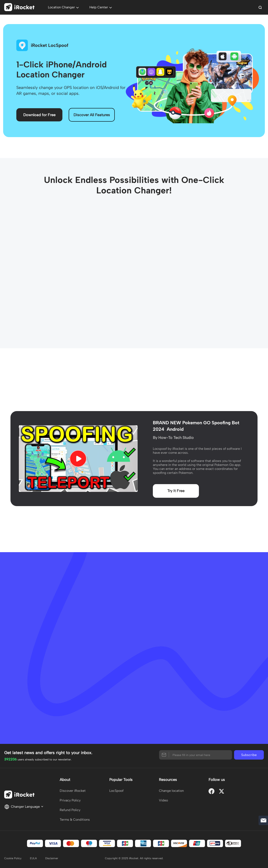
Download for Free (39, 115)
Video (163, 800)
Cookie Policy (13, 858)
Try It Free (176, 491)
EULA (33, 858)
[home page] (21, 8)
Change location (171, 791)
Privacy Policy (70, 800)
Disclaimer (52, 858)
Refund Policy (70, 810)
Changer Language (24, 806)
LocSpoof (116, 791)
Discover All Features (92, 115)
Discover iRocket (73, 791)
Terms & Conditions (75, 820)
